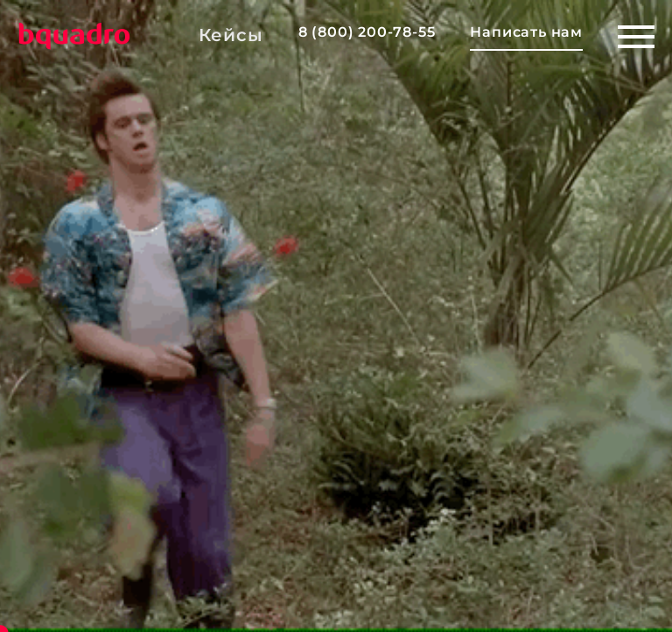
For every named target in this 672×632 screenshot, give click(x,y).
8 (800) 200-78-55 (367, 32)
